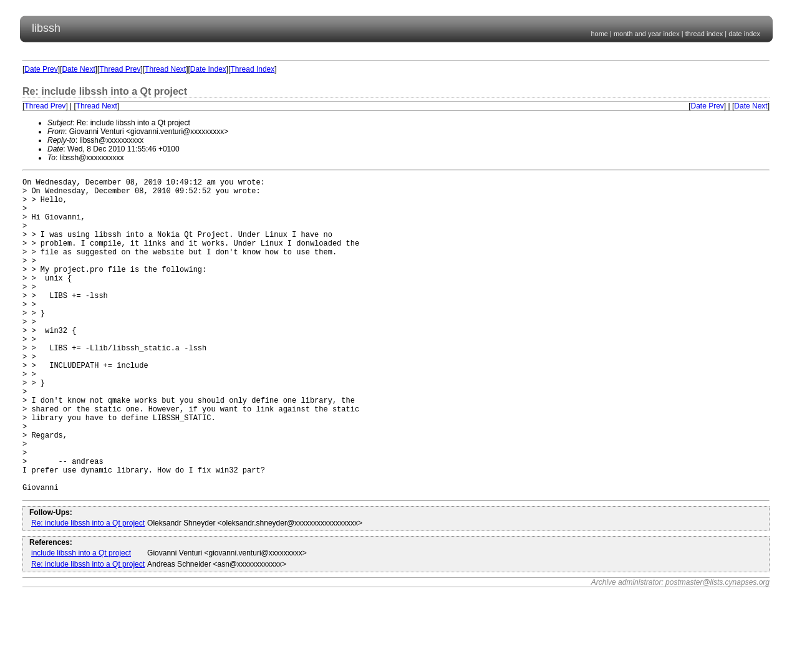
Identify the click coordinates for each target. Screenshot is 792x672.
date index (744, 34)
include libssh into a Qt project (81, 620)
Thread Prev (120, 69)
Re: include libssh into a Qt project (88, 590)
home (599, 34)
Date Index (208, 69)
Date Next (78, 69)
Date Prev (41, 69)
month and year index (647, 34)
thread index (704, 34)
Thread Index (253, 69)
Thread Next (165, 69)
